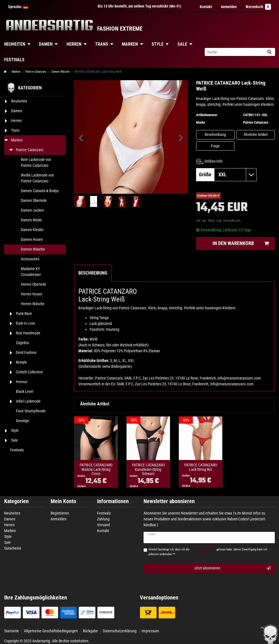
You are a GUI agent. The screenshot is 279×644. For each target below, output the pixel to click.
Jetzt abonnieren (232, 568)
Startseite (12, 631)
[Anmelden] (229, 7)
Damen (46, 44)
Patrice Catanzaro (36, 72)
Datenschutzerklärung (120, 631)
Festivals (104, 513)
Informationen (113, 501)
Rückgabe (90, 631)
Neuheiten (12, 513)
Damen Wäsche (61, 72)
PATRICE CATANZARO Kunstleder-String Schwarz (148, 469)
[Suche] (269, 52)
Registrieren (60, 513)
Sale (182, 44)
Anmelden (59, 519)
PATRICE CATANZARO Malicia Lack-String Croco (96, 469)
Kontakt (206, 7)
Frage (215, 146)
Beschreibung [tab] (93, 273)
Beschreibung (215, 134)
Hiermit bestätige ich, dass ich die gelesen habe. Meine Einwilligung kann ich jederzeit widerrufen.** (208, 552)
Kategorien (16, 501)
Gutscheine (13, 548)
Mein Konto (63, 501)
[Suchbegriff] (234, 52)
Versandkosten (232, 221)
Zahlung (103, 519)
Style (158, 44)
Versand (103, 525)
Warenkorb (258, 7)
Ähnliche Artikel (256, 134)
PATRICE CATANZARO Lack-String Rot (201, 467)
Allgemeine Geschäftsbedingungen (51, 631)
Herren (74, 44)
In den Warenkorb (241, 243)
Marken (130, 44)
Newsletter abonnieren (169, 501)
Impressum (150, 631)
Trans (102, 44)
